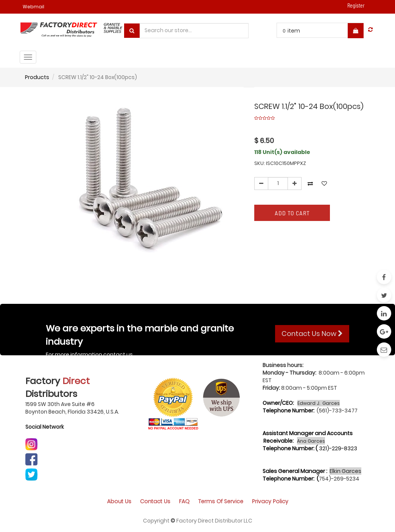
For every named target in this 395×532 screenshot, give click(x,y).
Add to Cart (292, 213)
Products (37, 77)
